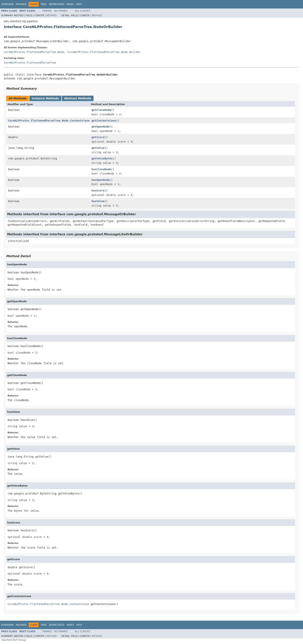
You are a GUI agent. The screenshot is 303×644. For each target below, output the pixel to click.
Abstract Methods (78, 98)
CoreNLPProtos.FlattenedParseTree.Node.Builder (104, 52)
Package (21, 4)
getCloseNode (101, 110)
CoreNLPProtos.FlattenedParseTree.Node (34, 52)
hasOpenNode (100, 180)
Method (51, 15)
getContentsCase (104, 121)
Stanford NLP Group (14, 640)
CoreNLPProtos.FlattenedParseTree (30, 63)
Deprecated (57, 4)
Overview (7, 4)
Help (79, 4)
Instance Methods (45, 98)
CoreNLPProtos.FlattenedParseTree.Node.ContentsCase (49, 121)
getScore (98, 137)
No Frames (61, 11)
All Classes (83, 11)
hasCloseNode (101, 169)
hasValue (98, 201)
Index (70, 4)
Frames (47, 11)
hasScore (98, 191)
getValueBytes (102, 158)
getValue (98, 148)
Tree (44, 4)
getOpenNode (100, 127)
